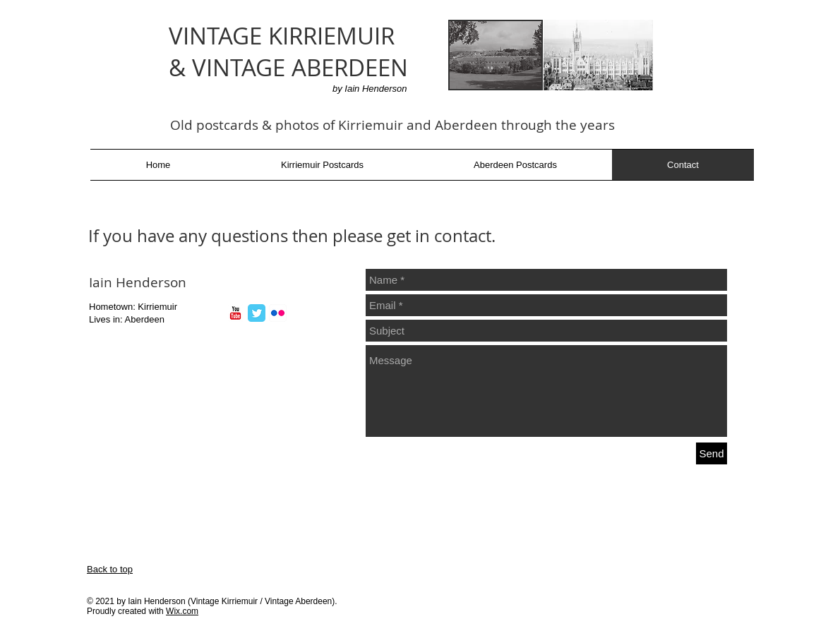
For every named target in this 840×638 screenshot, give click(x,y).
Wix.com (182, 611)
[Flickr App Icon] (278, 313)
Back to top (110, 569)
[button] (322, 165)
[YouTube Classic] (235, 313)
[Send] (712, 453)
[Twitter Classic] (257, 313)
